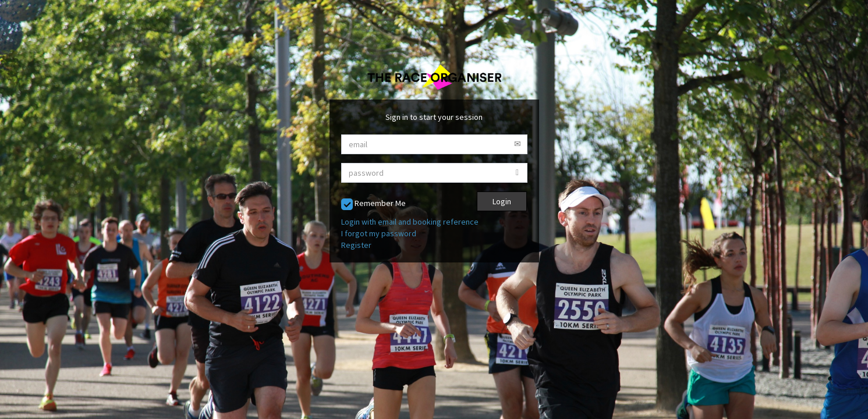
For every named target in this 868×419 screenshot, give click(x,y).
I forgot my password (379, 233)
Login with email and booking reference (410, 222)
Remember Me (373, 204)
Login (502, 201)
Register (356, 245)
